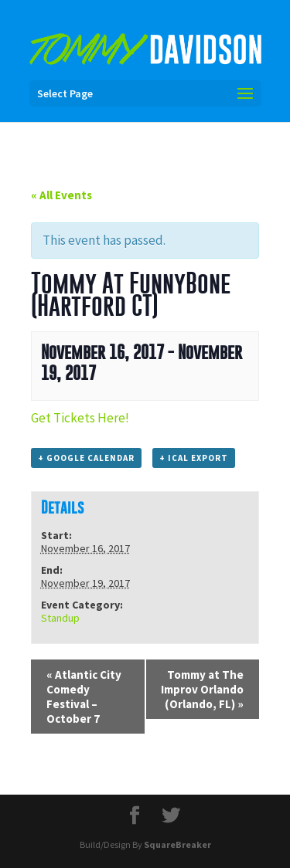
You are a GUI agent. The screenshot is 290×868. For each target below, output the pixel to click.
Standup (60, 618)
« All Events (61, 195)
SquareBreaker (177, 844)
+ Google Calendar (86, 458)
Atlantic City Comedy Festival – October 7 (84, 697)
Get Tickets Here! (80, 418)
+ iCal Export (194, 458)
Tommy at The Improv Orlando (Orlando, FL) (202, 689)
